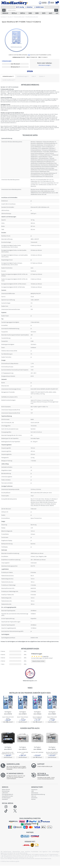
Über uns (34, 796)
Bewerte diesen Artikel (38, 661)
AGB (32, 791)
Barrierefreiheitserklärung (38, 794)
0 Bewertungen (7, 61)
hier (50, 859)
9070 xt (14, 13)
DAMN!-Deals (39, 7)
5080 (30, 13)
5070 (44, 13)
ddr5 (51, 13)
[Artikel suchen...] (31, 10)
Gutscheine (34, 798)
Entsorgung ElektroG (7, 794)
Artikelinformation (7, 76)
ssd (57, 13)
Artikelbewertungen (22, 76)
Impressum (34, 790)
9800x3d (5, 13)
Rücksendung (6, 791)
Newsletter (5, 799)
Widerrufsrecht (6, 790)
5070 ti (23, 13)
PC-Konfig (20, 7)
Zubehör (41, 76)
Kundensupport (6, 798)
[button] (4, 10)
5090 (37, 13)
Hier (29, 55)
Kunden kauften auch (8, 80)
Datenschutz (35, 793)
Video (33, 76)
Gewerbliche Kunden (7, 796)
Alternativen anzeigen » (45, 65)
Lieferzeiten (5, 793)
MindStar (29, 7)
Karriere (33, 799)
